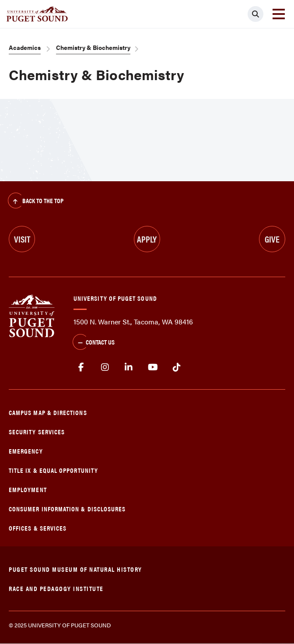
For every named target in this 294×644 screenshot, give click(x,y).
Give (272, 239)
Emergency (26, 451)
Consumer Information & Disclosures (67, 509)
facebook (81, 367)
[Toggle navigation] (279, 14)
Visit (22, 239)
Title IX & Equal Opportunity (53, 470)
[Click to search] (255, 14)
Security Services (37, 431)
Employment (28, 489)
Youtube (153, 367)
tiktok (177, 367)
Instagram (105, 367)
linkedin (129, 367)
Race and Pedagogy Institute (56, 588)
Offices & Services (38, 528)
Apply (147, 239)
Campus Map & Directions (48, 412)
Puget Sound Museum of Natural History (75, 569)
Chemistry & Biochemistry (93, 47)
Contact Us (94, 343)
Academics (25, 47)
